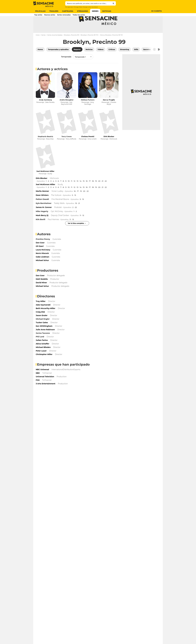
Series (43, 45)
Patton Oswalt (42, 209)
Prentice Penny (43, 249)
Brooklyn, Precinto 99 (72, 45)
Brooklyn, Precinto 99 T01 (89, 45)
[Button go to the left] (154, 59)
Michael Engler (43, 329)
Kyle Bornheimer (44, 213)
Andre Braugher (67, 110)
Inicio (38, 45)
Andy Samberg (45, 110)
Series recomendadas (55, 45)
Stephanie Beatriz (45, 146)
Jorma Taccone (43, 343)
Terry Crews (67, 146)
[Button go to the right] (159, 59)
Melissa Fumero (88, 110)
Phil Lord (40, 347)
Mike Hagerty (42, 221)
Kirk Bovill (40, 229)
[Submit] (113, 3)
